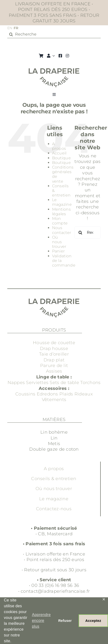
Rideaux (84, 394)
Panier (58, 251)
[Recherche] (54, 34)
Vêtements (54, 400)
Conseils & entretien (54, 479)
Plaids (66, 394)
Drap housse (54, 349)
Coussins (25, 394)
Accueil (59, 153)
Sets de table (64, 383)
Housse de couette (54, 343)
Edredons (47, 394)
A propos (59, 146)
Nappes (16, 383)
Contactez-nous (54, 509)
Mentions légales (61, 212)
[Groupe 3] (54, 71)
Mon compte (60, 221)
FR (16, 28)
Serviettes (37, 383)
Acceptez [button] (93, 621)
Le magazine (62, 202)
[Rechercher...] (88, 233)
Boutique (61, 158)
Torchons (90, 383)
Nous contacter (62, 230)
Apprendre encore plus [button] (41, 621)
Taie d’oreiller (54, 354)
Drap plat (54, 360)
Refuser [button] (65, 621)
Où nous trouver (59, 242)
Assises (54, 371)
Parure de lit (54, 366)
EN (10, 28)
